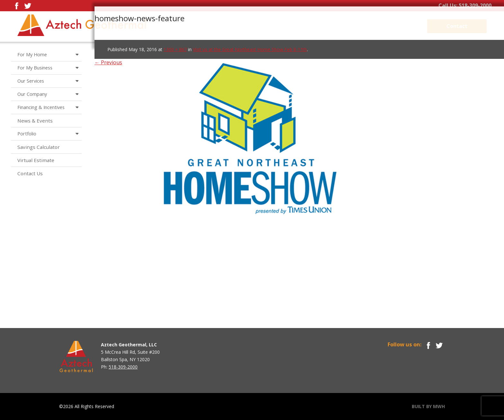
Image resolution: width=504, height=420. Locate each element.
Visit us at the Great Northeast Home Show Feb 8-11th (250, 49)
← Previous (108, 62)
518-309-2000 (475, 5)
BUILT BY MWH (428, 406)
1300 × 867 (175, 49)
